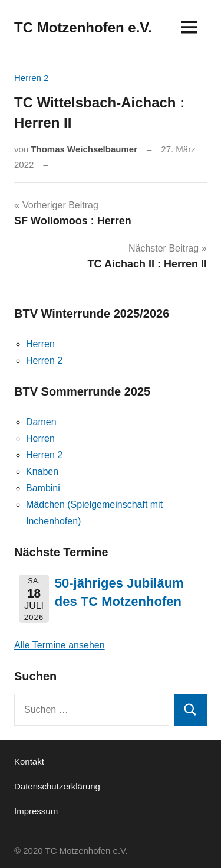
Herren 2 (31, 78)
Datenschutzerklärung (57, 786)
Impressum (36, 811)
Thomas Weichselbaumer (84, 149)
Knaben (42, 471)
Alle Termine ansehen (60, 645)
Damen (41, 422)
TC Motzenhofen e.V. (83, 27)
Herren (40, 344)
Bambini (43, 488)
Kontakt (29, 761)
